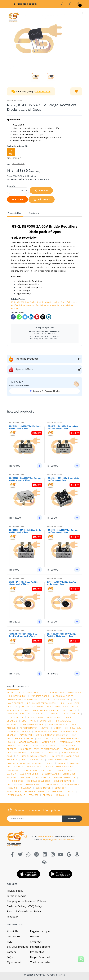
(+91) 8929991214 (46, 836)
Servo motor (43, 788)
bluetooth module (30, 693)
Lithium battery (55, 693)
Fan (74, 735)
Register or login (40, 931)
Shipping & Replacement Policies (26, 901)
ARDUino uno (15, 784)
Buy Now (41, 190)
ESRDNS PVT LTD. (36, 975)
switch (45, 728)
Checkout (36, 942)
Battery (13, 707)
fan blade (47, 770)
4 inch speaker (70, 784)
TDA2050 (34, 795)
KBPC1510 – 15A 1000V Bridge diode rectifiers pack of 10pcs (63, 427)
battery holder (17, 753)
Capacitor (14, 770)
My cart (35, 937)
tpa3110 (70, 791)
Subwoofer (74, 693)
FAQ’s (10, 957)
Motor (57, 728)
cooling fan (30, 770)
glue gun (26, 788)
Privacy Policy (15, 891)
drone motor (42, 777)
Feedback (13, 917)
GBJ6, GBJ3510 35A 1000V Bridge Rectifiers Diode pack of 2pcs (24, 635)
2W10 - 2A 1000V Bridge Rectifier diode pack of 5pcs (61, 583)
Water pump (49, 742)
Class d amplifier (63, 696)
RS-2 (13, 302)
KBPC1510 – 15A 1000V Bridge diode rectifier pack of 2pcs (25, 427)
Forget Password (40, 957)
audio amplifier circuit (46, 710)
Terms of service (17, 896)
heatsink (25, 777)
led (62, 703)
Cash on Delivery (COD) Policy (24, 906)
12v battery (37, 760)
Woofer (56, 714)
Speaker (12, 693)
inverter (75, 763)
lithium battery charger (41, 703)
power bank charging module (25, 700)
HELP (10, 942)
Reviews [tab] (34, 213)
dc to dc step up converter (52, 735)
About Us (12, 931)
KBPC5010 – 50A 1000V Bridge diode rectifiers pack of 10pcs (25, 479)
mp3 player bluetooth (35, 756)
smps (60, 770)
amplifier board (40, 696)
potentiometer (28, 728)
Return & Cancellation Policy (24, 911)
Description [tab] (15, 213)
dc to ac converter (39, 781)
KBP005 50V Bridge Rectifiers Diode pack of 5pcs (41, 302)
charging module (57, 724)
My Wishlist (37, 952)
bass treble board (46, 731)
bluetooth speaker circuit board (40, 749)
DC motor (45, 721)
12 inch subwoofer (57, 707)
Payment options (40, 947)
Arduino (13, 788)
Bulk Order (17, 199)
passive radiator (35, 791)
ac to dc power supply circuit (45, 717)
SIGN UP (72, 818)
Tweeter (52, 753)
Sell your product (17, 947)
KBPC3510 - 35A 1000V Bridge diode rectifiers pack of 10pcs (63, 531)
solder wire (55, 791)
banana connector (65, 777)
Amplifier (74, 703)
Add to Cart (41, 200)
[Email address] (35, 819)
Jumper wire (51, 784)
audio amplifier (29, 774)
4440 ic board (16, 781)
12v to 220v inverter (58, 700)
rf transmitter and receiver (25, 767)
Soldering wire (63, 781)
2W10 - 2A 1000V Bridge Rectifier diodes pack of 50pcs (24, 583)
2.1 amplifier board (32, 707)
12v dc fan (26, 735)
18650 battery (16, 714)
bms (24, 721)
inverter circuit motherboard (26, 763)
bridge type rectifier (50, 305)
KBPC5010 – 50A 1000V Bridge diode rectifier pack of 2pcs (63, 479)
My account (14, 962)
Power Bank (33, 784)
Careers (11, 952)
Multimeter (70, 710)
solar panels (72, 714)
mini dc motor (46, 738)
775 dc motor (16, 717)
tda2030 (47, 795)
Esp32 (50, 763)
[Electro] (22, 4)
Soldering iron (18, 696)
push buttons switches (59, 767)
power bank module (32, 724)
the (24, 760)
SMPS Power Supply (44, 746)
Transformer (71, 749)
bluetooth (37, 753)
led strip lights (38, 714)
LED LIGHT (24, 746)
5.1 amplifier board (68, 738)
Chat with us (43, 91)
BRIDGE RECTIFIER (15, 100)
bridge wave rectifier (29, 305)
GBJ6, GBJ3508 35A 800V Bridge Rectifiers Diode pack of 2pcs (61, 635)
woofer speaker (28, 742)
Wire (33, 721)
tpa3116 (62, 763)
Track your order (40, 962)
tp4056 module (17, 795)
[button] (62, 4)
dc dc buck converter (21, 738)
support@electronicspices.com (58, 840)
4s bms (60, 795)
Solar (11, 742)
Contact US (14, 937)
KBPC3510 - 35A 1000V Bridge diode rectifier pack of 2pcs (25, 531)
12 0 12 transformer (59, 760)
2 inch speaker (50, 774)
